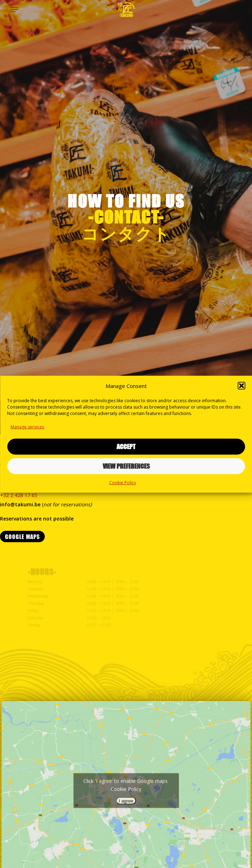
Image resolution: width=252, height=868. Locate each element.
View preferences (126, 466)
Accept (126, 447)
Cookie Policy (123, 482)
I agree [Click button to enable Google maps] (126, 799)
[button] (241, 386)
